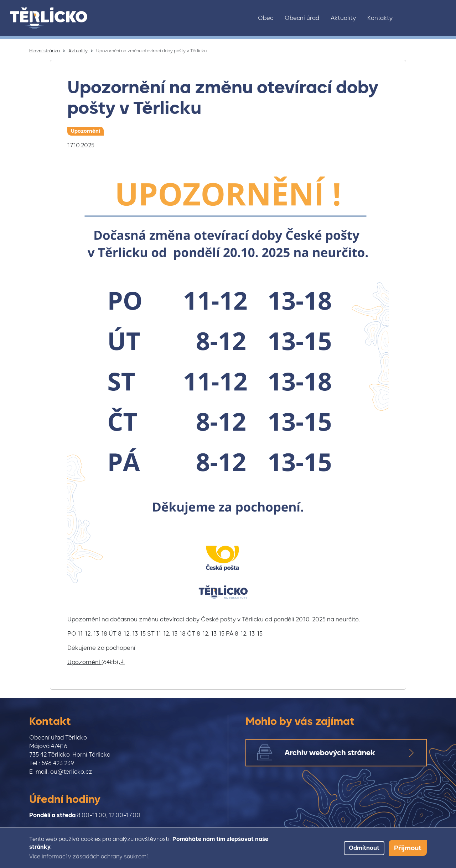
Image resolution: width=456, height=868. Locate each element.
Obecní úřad (302, 18)
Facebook (426, 18)
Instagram (411, 18)
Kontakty (380, 18)
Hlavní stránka (45, 51)
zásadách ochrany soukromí (110, 857)
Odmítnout (364, 848)
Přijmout (408, 848)
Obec (266, 18)
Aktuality (343, 18)
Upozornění (85, 131)
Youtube (441, 18)
